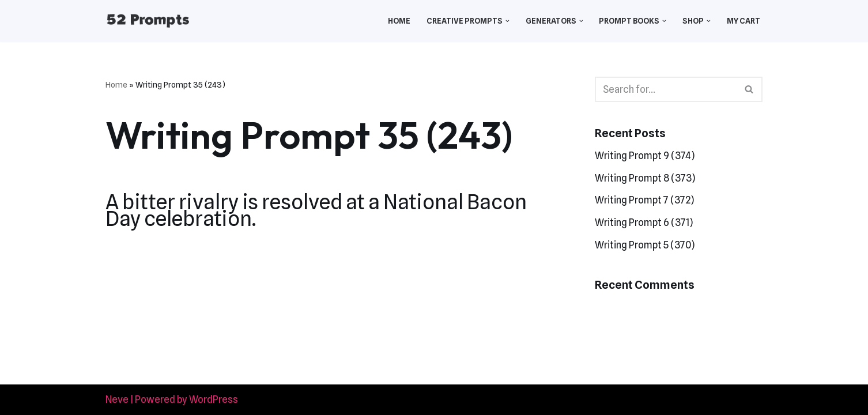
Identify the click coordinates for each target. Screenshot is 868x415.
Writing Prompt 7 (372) (644, 200)
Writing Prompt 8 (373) (645, 178)
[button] (507, 21)
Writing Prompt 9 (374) (645, 156)
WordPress (214, 399)
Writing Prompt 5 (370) (645, 245)
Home (399, 21)
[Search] (666, 89)
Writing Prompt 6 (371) (644, 222)
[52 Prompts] (148, 21)
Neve (117, 399)
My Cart (744, 21)
